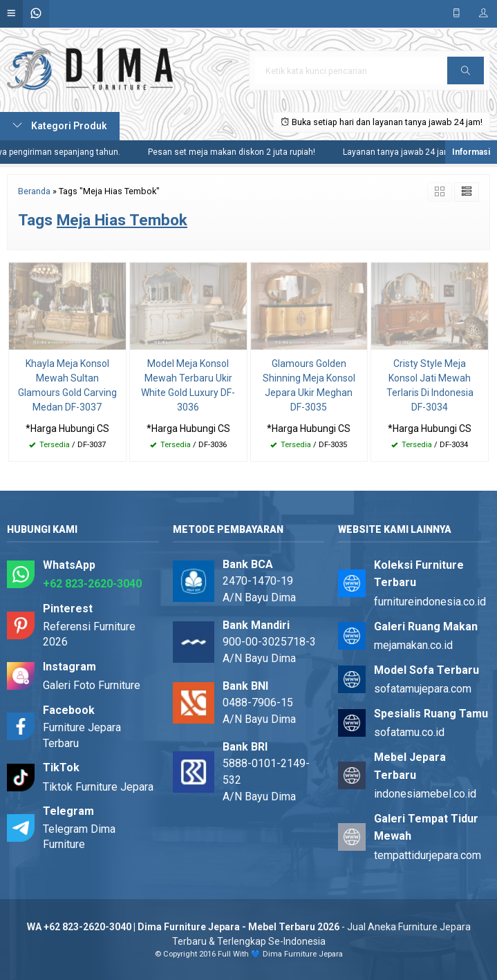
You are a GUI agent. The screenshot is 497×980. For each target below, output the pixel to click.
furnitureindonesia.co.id (430, 602)
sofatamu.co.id (409, 732)
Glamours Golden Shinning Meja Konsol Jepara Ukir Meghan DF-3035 (309, 385)
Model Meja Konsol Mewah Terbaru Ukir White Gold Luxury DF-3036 (188, 385)
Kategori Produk (60, 126)
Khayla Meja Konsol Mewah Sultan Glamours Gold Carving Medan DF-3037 (67, 385)
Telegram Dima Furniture (79, 837)
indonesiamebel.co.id (425, 794)
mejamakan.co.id (413, 645)
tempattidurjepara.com (428, 855)
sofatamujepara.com (423, 689)
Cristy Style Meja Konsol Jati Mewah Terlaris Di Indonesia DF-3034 (430, 385)
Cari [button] (465, 75)
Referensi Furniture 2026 (89, 634)
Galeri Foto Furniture (92, 685)
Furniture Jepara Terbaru (82, 735)
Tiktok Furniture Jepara (98, 787)
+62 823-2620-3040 (92, 584)
